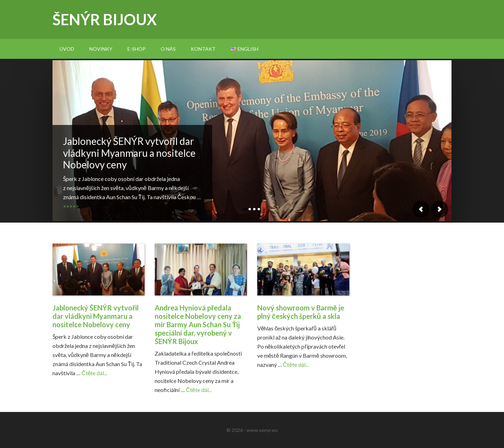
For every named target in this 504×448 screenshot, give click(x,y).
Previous (421, 209)
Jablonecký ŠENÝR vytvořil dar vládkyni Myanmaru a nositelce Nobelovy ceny (129, 153)
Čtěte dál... (94, 373)
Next (439, 209)
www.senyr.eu (262, 430)
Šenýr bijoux (105, 19)
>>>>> (71, 206)
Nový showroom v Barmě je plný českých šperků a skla (301, 312)
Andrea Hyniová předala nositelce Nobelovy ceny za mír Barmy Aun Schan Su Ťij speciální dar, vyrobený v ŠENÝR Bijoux (198, 324)
